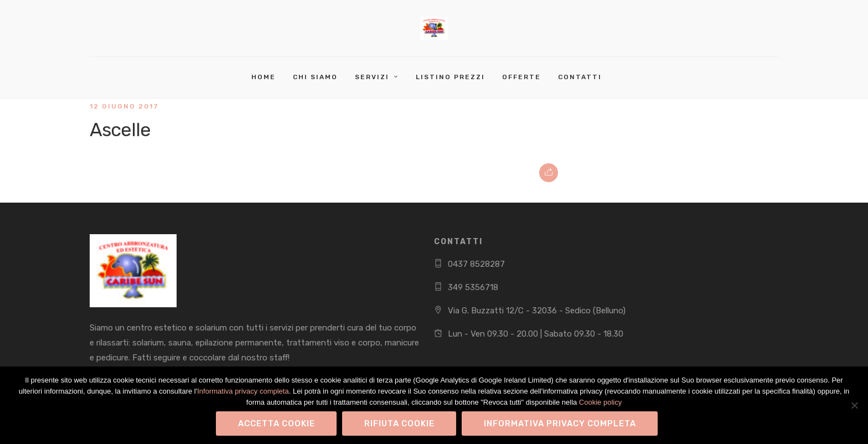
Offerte (521, 77)
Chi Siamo (315, 77)
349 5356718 (473, 287)
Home (263, 77)
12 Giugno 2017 (124, 106)
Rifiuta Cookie (399, 424)
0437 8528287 (476, 264)
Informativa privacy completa (243, 391)
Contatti (580, 77)
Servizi (372, 77)
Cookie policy (600, 402)
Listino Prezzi (450, 77)
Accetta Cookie (277, 424)
